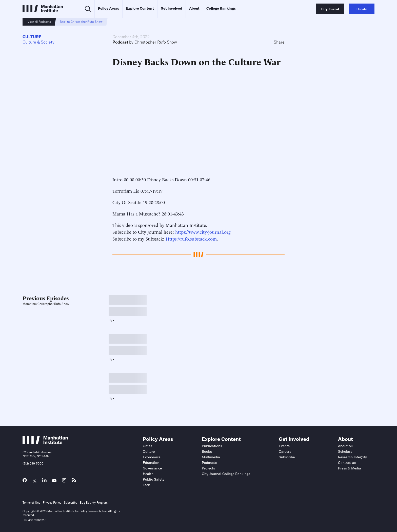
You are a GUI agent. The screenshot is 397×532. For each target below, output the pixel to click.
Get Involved (172, 8)
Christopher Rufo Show (156, 42)
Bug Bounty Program (94, 503)
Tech (146, 485)
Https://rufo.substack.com (191, 238)
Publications (212, 446)
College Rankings (221, 8)
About (194, 8)
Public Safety (154, 479)
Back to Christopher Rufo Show (81, 22)
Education (151, 463)
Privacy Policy (52, 503)
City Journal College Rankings (226, 474)
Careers (285, 451)
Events (284, 446)
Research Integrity (352, 457)
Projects (208, 468)
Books (207, 451)
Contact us (347, 463)
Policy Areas (108, 8)
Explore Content (140, 8)
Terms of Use (31, 503)
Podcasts (209, 463)
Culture (32, 37)
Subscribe (287, 457)
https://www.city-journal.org (203, 232)
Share (279, 42)
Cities (147, 446)
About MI (345, 446)
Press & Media (350, 468)
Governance (152, 468)
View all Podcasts (39, 22)
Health (148, 474)
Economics (152, 457)
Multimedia (211, 457)
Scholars (345, 451)
